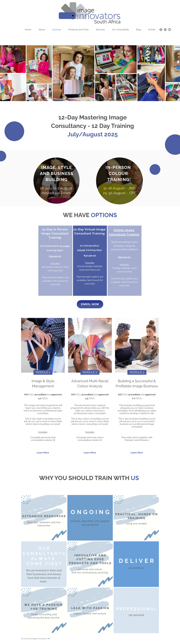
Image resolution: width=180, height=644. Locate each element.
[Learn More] (43, 453)
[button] (43, 372)
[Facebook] (161, 30)
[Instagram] (165, 30)
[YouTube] (170, 30)
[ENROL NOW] (90, 304)
